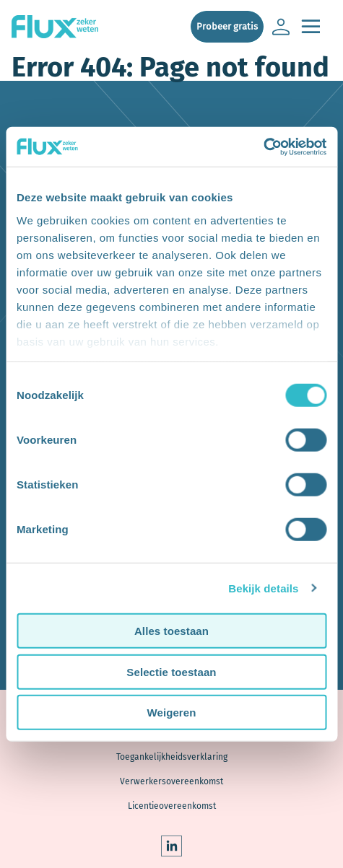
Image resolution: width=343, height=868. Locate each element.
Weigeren (171, 713)
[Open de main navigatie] (311, 27)
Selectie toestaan (171, 671)
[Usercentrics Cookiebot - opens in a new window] (263, 146)
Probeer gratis (227, 26)
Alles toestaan (171, 631)
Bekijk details (263, 588)
